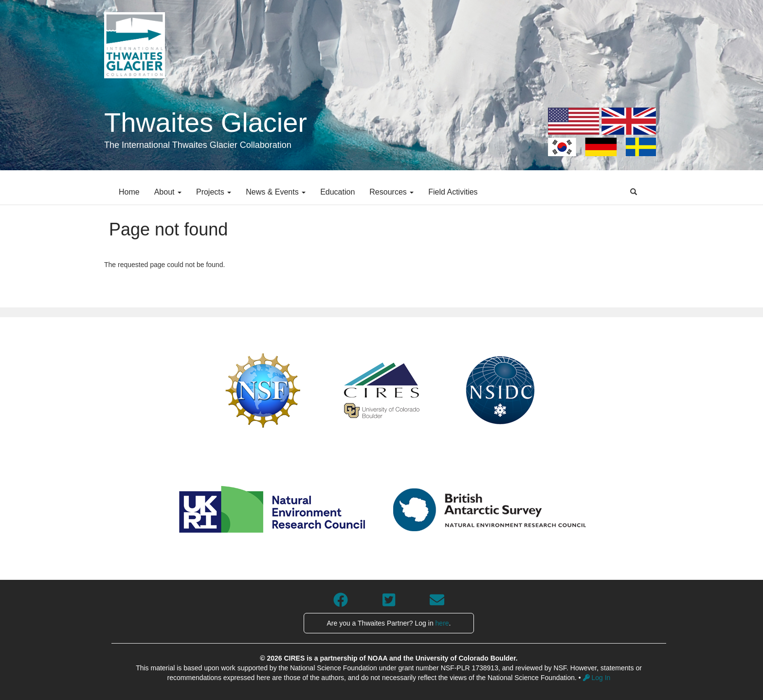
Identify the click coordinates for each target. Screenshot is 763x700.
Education (337, 192)
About (168, 192)
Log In (597, 678)
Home (129, 192)
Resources (391, 192)
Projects (214, 192)
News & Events (276, 192)
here (442, 623)
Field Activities (453, 192)
